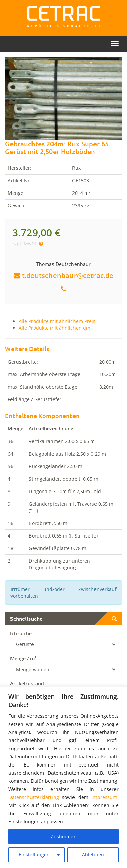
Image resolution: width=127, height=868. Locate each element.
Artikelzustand (27, 683)
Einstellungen (34, 855)
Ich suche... (23, 633)
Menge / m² (23, 658)
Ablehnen (93, 855)
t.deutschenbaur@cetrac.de (68, 276)
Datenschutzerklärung (34, 797)
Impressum (104, 797)
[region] (63, 777)
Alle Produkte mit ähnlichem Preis (57, 321)
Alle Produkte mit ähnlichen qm (55, 328)
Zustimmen (64, 836)
